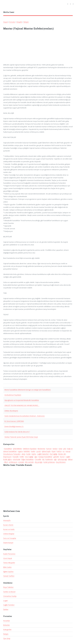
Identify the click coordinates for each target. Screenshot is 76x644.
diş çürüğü (39, 462)
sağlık (68, 457)
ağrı (55, 459)
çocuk (39, 451)
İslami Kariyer (8, 543)
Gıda (60, 449)
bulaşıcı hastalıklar (45, 457)
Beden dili (62, 454)
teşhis (34, 454)
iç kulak (21, 462)
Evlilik (22, 457)
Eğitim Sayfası (8, 572)
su (64, 451)
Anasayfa (7, 520)
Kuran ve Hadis (9, 529)
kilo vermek (29, 462)
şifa (65, 449)
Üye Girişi (7, 638)
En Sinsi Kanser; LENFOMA (14, 421)
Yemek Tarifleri (9, 576)
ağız (36, 457)
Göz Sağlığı (29, 457)
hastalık (16, 457)
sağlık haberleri (43, 454)
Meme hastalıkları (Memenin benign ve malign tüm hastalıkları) (28, 390)
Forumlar (7, 621)
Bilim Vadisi (7, 567)
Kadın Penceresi (9, 554)
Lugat (5, 601)
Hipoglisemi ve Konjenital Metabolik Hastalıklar (22, 400)
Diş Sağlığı (54, 454)
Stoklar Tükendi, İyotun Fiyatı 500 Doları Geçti (21, 437)
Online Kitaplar (9, 534)
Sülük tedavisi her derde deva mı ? (17, 432)
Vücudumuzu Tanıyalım (12, 454)
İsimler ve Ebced (9, 592)
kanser (49, 449)
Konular (12, 22)
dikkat (70, 459)
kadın (33, 451)
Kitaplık (19, 22)
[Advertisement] (35, 48)
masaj (68, 451)
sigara (20, 451)
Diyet (54, 451)
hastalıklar (8, 449)
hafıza (59, 451)
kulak (28, 454)
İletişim (26, 22)
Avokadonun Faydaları (13, 395)
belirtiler (27, 451)
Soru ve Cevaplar (10, 538)
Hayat (5, 22)
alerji (23, 454)
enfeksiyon (13, 462)
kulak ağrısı (7, 459)
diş (43, 459)
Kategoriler (7, 629)
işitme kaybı (46, 451)
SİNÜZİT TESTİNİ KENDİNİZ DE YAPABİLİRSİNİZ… (22, 405)
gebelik (56, 457)
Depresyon (7, 457)
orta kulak (17, 459)
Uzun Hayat (8, 558)
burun (62, 457)
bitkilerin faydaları (30, 449)
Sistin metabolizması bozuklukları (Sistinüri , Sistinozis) (25, 416)
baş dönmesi (61, 462)
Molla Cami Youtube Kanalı (18, 465)
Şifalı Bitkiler (18, 449)
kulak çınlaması (49, 462)
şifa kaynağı (62, 459)
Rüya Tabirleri (8, 587)
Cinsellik (38, 459)
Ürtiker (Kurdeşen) (11, 411)
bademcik (49, 459)
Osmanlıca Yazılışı (10, 596)
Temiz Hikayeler (9, 563)
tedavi (55, 449)
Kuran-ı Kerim (8, 525)
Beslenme (41, 449)
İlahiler (6, 609)
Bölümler (7, 625)
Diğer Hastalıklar (28, 459)
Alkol (6, 462)
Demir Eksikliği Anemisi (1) (14, 426)
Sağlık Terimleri (9, 605)
